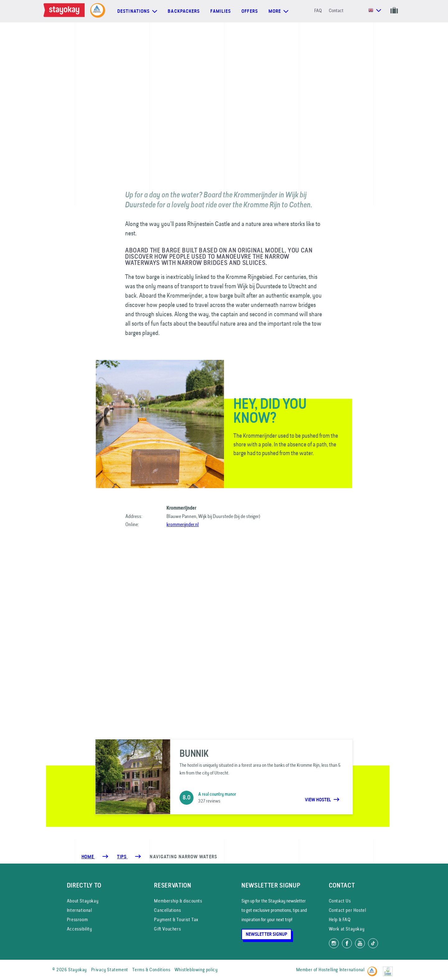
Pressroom (77, 919)
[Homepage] (65, 11)
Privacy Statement (110, 970)
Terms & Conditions (151, 970)
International (79, 910)
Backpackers (184, 11)
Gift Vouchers (167, 929)
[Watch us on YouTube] (360, 943)
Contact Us (340, 901)
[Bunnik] (224, 777)
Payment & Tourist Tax (176, 919)
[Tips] (122, 857)
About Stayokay (83, 901)
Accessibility (79, 929)
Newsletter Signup (266, 934)
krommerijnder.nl (183, 524)
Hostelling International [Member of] (341, 970)
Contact (336, 10)
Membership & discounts (178, 901)
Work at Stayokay (347, 929)
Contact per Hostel (348, 910)
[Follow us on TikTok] (373, 943)
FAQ (318, 10)
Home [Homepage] (88, 857)
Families (221, 11)
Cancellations (167, 910)
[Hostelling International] (374, 969)
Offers (250, 11)
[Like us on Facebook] (347, 943)
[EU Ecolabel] (389, 969)
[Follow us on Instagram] (334, 943)
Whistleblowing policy (196, 970)
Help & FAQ (340, 919)
